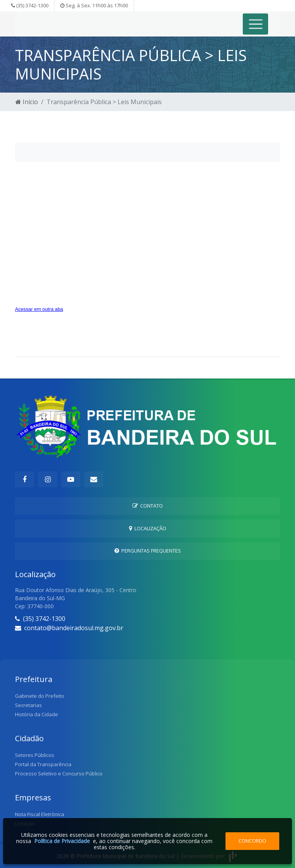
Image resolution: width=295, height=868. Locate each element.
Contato (148, 506)
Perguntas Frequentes (148, 551)
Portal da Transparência (43, 764)
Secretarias (28, 705)
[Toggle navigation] (256, 24)
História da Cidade (36, 714)
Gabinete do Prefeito (40, 696)
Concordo (252, 841)
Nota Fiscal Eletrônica (40, 814)
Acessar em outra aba (39, 309)
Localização (148, 528)
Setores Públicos (35, 755)
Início (27, 102)
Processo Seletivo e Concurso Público (59, 773)
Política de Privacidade (62, 841)
